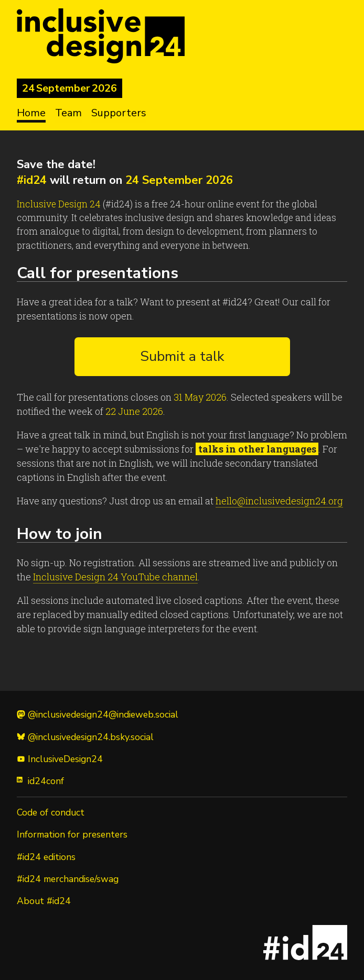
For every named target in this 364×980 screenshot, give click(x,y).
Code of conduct (51, 812)
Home (31, 113)
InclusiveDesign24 (60, 759)
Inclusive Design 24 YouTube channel (115, 577)
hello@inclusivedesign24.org (279, 501)
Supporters (119, 113)
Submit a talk (182, 356)
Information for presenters (72, 834)
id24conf (40, 781)
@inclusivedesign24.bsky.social (85, 737)
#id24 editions (46, 857)
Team (68, 113)
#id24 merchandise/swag (68, 879)
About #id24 (44, 901)
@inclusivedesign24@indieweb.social (98, 714)
